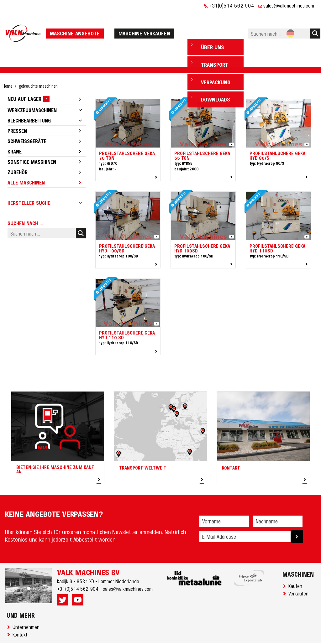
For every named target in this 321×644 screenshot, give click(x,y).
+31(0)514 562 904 (232, 5)
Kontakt (21, 615)
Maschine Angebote (77, 23)
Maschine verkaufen (146, 23)
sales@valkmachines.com (289, 5)
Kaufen (297, 567)
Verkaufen (300, 574)
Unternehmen (27, 608)
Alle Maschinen (26, 163)
